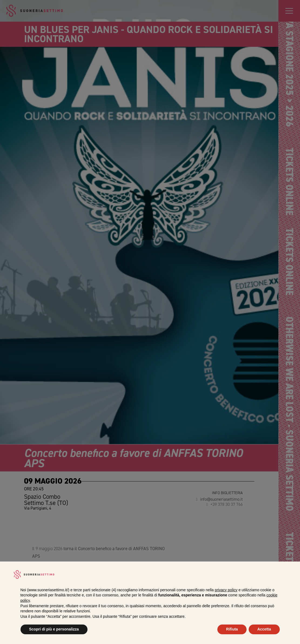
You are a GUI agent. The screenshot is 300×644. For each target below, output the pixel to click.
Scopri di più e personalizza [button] (54, 629)
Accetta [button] (264, 629)
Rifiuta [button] (232, 629)
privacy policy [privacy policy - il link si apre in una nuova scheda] (226, 590)
